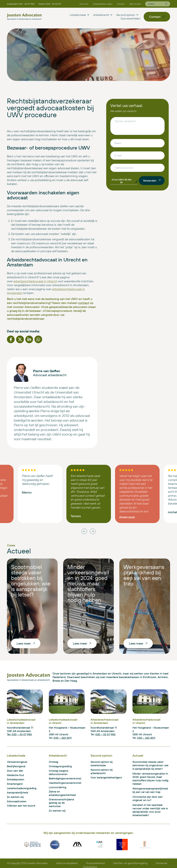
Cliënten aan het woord (21, 806)
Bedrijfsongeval (16, 766)
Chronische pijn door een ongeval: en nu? (148, 798)
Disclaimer (162, 863)
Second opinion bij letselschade (102, 764)
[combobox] (157, 4)
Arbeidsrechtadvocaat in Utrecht (146, 721)
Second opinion (127, 15)
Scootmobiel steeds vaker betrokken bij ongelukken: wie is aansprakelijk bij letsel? (31, 581)
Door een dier (15, 771)
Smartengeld (15, 784)
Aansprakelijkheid (17, 792)
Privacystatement (95, 863)
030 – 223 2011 (63, 738)
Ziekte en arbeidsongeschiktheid (62, 793)
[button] (11, 339)
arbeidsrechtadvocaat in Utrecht (35, 281)
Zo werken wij (15, 797)
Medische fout (15, 775)
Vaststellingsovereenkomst (62, 783)
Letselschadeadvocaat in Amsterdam (21, 721)
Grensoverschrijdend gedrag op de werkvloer (61, 803)
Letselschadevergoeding (22, 788)
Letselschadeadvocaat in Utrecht (63, 721)
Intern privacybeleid (67, 863)
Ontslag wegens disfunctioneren (59, 772)
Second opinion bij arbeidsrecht (102, 771)
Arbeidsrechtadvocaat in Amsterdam (105, 721)
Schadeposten (16, 779)
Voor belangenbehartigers (106, 777)
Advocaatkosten (17, 801)
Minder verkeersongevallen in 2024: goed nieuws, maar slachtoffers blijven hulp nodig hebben (88, 583)
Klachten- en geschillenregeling (130, 863)
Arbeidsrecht (103, 15)
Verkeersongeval (17, 762)
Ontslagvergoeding (60, 766)
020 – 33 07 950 (105, 734)
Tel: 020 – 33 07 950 (19, 734)
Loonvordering (58, 787)
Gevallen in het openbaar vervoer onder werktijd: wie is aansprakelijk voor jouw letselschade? (150, 810)
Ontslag (54, 762)
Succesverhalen (130, 18)
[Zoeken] (166, 4)
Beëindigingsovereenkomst (62, 778)
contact (84, 303)
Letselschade (79, 15)
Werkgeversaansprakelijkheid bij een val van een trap (144, 575)
